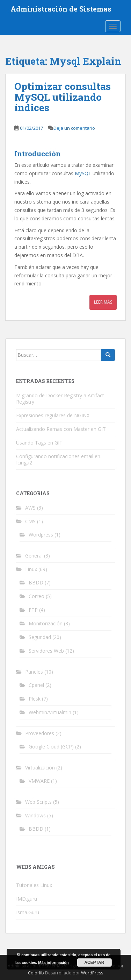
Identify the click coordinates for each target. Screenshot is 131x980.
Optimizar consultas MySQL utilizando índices (63, 97)
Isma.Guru (28, 912)
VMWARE (39, 781)
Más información (53, 963)
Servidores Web (46, 651)
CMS (30, 521)
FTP (33, 610)
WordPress (92, 973)
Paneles (34, 672)
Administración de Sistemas (61, 9)
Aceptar (94, 963)
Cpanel (36, 685)
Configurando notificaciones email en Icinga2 (58, 459)
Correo (37, 596)
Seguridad (40, 637)
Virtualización (40, 768)
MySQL (83, 173)
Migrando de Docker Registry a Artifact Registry (60, 399)
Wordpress (41, 535)
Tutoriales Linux (34, 885)
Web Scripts (38, 802)
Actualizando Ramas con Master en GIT (61, 429)
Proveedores (40, 733)
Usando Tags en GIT (39, 443)
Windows (35, 815)
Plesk (35, 699)
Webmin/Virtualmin (50, 712)
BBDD (36, 583)
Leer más (103, 302)
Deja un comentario (74, 128)
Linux (31, 569)
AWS (30, 508)
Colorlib (36, 973)
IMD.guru (27, 899)
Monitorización (46, 623)
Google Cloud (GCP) (51, 747)
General (34, 556)
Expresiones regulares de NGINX (53, 415)
